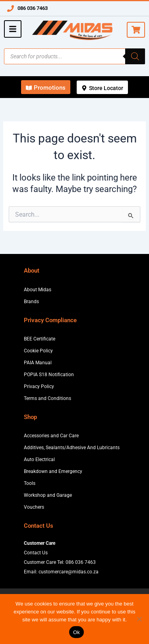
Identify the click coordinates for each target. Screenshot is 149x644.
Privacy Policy (39, 386)
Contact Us (36, 553)
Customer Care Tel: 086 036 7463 (60, 562)
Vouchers (34, 507)
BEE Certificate (40, 339)
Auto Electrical (39, 459)
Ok (76, 632)
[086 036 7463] (11, 9)
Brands (31, 302)
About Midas (38, 290)
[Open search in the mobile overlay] (74, 56)
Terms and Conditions (47, 398)
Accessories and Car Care (51, 436)
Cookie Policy (38, 351)
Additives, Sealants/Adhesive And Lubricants (72, 448)
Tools (30, 483)
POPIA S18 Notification (49, 375)
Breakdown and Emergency (53, 471)
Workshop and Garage (48, 495)
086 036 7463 (33, 8)
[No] (139, 619)
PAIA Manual (38, 363)
